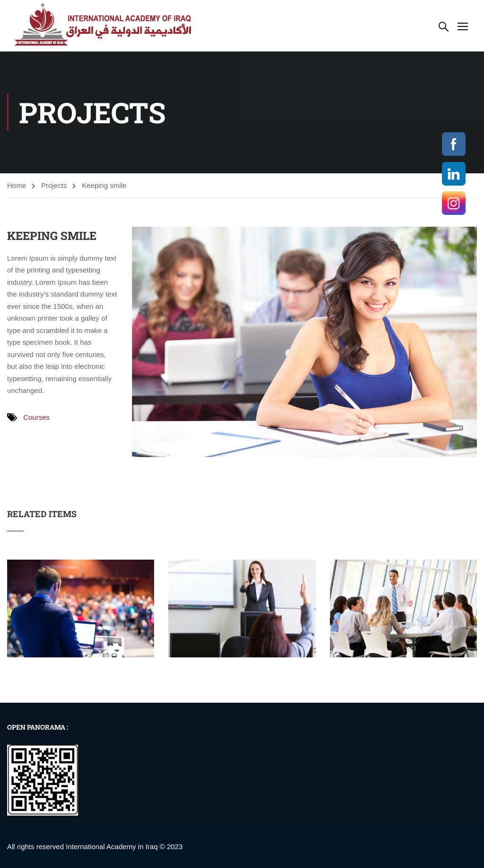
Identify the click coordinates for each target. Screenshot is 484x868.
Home (17, 185)
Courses (36, 417)
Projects (54, 185)
